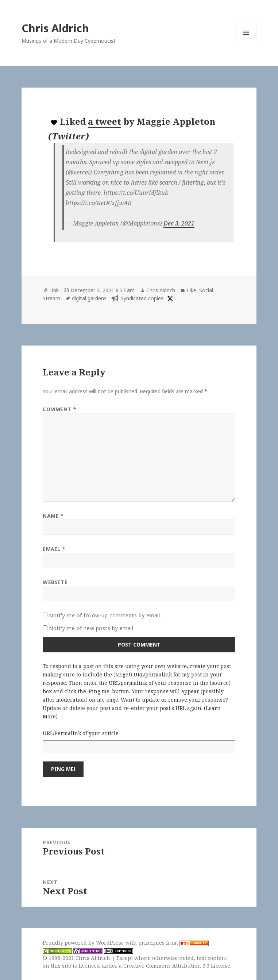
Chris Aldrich (55, 28)
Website (55, 582)
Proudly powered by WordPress (84, 943)
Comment (59, 409)
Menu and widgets (246, 43)
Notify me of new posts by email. (92, 628)
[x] (169, 298)
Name (53, 516)
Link (54, 290)
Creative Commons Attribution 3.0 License (177, 966)
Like (192, 290)
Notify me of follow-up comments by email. (105, 615)
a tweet (105, 121)
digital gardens (89, 298)
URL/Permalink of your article (81, 733)
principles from (173, 943)
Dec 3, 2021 (179, 223)
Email (54, 549)
